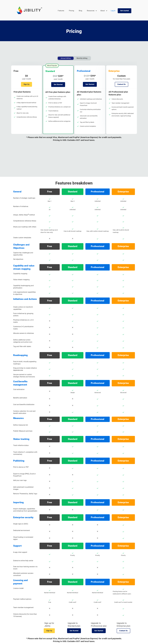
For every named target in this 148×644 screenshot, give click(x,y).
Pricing (71, 11)
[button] (92, 11)
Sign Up (26, 84)
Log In (113, 11)
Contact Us (122, 84)
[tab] (66, 58)
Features (61, 11)
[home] (29, 10)
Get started (125, 11)
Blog (80, 11)
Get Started (58, 84)
